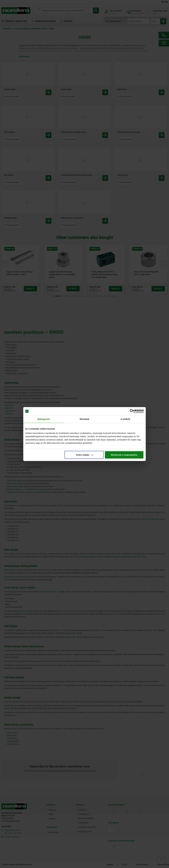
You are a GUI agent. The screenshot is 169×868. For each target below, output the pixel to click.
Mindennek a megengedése (124, 455)
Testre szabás (84, 455)
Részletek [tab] (84, 419)
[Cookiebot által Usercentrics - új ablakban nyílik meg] (132, 411)
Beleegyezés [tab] (44, 419)
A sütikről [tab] (125, 419)
